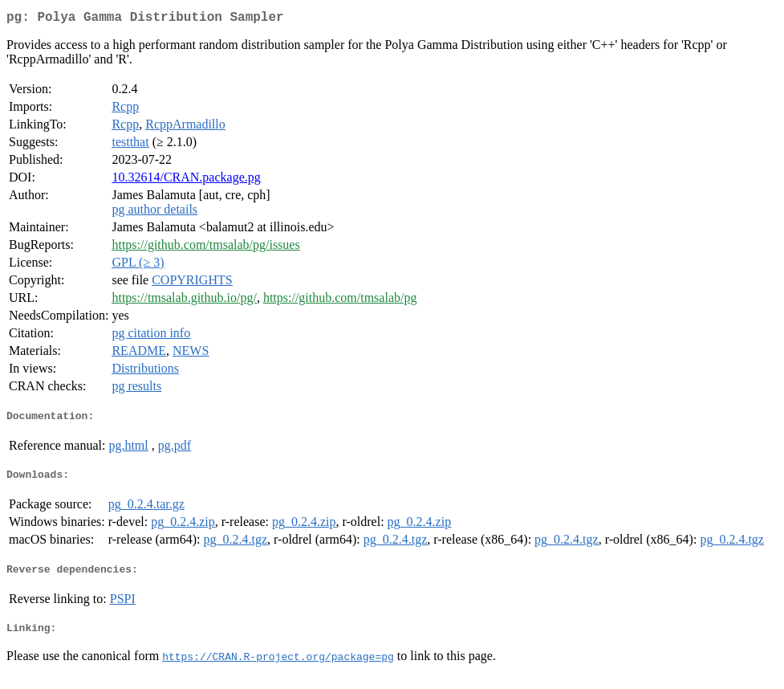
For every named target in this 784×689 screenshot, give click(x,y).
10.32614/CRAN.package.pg (186, 180)
